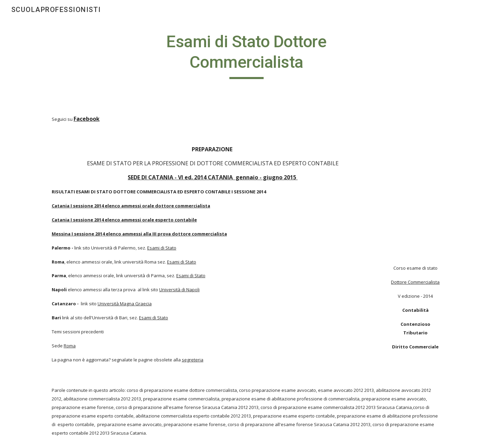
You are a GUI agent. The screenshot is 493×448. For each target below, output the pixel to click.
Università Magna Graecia (125, 304)
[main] (246, 55)
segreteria (193, 360)
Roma (70, 346)
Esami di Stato (162, 248)
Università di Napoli (179, 290)
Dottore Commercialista (415, 282)
